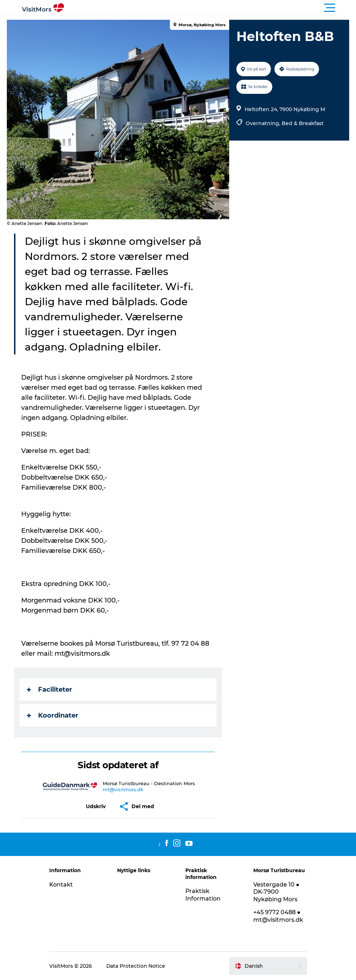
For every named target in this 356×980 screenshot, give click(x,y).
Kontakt (63, 885)
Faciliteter (50, 690)
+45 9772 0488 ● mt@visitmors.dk (278, 916)
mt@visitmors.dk (123, 789)
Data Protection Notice (138, 966)
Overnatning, (264, 123)
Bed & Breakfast (303, 123)
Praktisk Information (203, 895)
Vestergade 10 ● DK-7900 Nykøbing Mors (276, 892)
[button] (210, 8)
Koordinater (53, 715)
